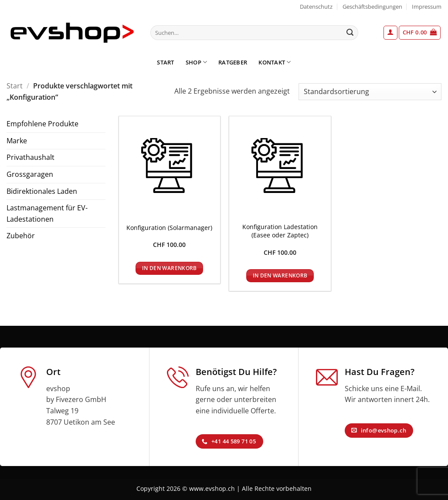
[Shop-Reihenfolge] (370, 92)
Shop (196, 62)
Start (165, 62)
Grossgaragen (30, 174)
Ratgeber (233, 62)
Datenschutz (316, 7)
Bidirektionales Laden (42, 191)
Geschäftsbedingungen (372, 7)
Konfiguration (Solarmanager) (169, 228)
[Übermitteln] (350, 33)
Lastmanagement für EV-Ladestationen (47, 213)
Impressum (427, 7)
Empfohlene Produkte (42, 124)
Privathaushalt (31, 157)
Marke (17, 141)
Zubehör (21, 236)
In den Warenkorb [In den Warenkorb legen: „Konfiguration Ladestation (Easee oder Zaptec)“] (280, 275)
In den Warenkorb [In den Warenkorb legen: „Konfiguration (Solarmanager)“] (170, 268)
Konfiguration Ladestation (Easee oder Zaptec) (280, 231)
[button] (390, 33)
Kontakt (275, 62)
